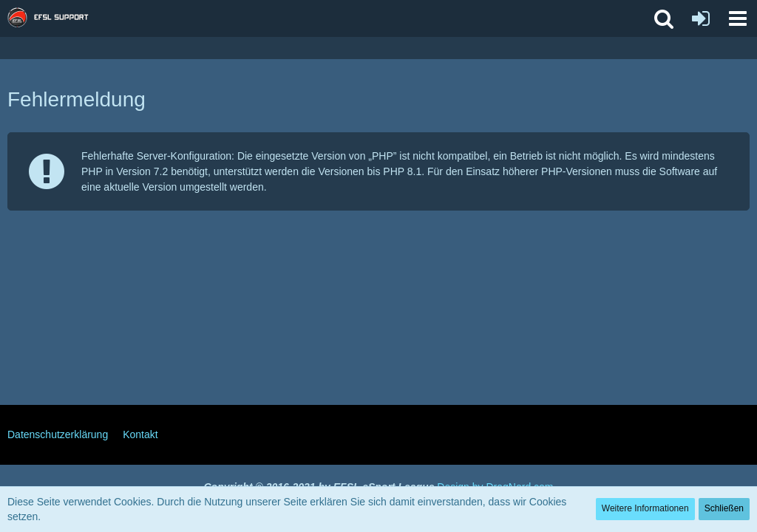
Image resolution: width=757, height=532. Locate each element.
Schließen (724, 508)
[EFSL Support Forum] (55, 18)
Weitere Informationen (645, 508)
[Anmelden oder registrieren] (701, 18)
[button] (738, 18)
